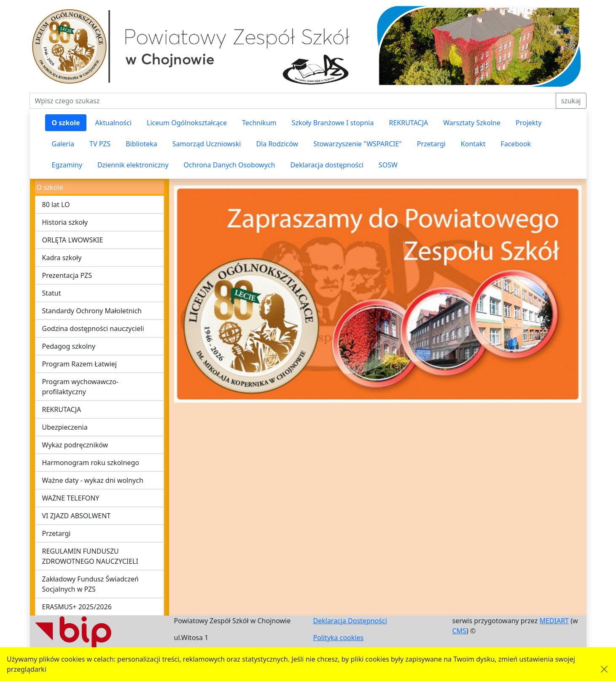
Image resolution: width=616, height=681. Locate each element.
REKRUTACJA (408, 123)
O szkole (66, 123)
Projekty (529, 123)
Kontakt (473, 144)
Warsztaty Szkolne (472, 123)
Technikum (259, 123)
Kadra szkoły (62, 258)
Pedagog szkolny (69, 346)
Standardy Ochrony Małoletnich (92, 311)
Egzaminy (67, 165)
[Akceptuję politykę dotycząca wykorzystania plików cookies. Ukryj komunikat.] (604, 669)
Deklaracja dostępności (327, 165)
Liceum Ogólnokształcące (187, 123)
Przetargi (431, 144)
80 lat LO (56, 205)
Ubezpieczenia (65, 427)
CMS (459, 631)
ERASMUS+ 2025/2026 (77, 607)
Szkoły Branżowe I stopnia (333, 123)
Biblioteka (141, 144)
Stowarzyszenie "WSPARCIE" (358, 144)
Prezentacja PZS (67, 275)
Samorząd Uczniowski (207, 144)
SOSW (388, 165)
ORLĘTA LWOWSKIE (73, 240)
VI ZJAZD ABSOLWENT (77, 516)
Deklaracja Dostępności (350, 621)
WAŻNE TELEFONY (71, 498)
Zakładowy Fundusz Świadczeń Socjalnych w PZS (90, 584)
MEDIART (554, 621)
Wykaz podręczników (75, 445)
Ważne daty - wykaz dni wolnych (93, 480)
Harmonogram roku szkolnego (91, 463)
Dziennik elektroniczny (133, 165)
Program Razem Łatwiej (79, 364)
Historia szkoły (65, 222)
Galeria (63, 144)
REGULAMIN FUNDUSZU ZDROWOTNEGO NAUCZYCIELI (90, 556)
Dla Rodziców (277, 144)
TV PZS (100, 144)
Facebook (516, 144)
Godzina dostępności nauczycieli (93, 328)
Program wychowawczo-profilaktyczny (81, 387)
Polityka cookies (339, 638)
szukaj (571, 101)
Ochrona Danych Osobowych (230, 165)
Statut (52, 293)
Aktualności (113, 123)
